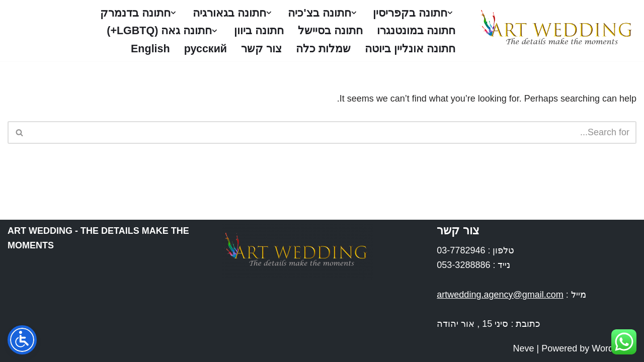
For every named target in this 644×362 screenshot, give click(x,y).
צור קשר (261, 49)
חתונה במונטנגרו (416, 31)
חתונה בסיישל (330, 31)
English (150, 49)
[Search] (333, 132)
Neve (524, 348)
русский (205, 49)
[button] (450, 13)
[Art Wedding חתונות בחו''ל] (554, 31)
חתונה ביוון (259, 31)
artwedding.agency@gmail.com (500, 295)
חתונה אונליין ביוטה (410, 49)
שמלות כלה (323, 49)
